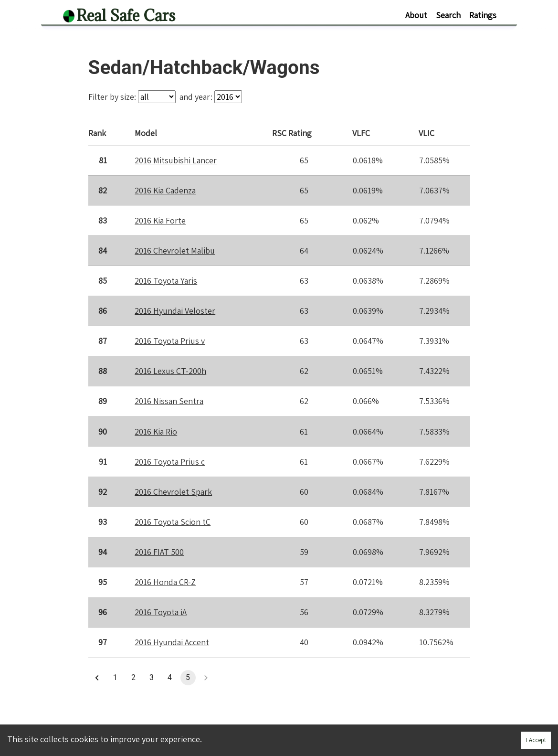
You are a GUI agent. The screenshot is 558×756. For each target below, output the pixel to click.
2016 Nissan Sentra (169, 401)
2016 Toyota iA (161, 612)
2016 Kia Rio (156, 431)
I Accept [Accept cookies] (536, 740)
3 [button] (152, 678)
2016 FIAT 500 (159, 552)
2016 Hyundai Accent (172, 642)
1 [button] (116, 678)
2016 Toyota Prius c (170, 462)
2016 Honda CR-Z (165, 582)
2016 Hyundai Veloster (175, 311)
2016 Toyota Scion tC (173, 522)
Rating (293, 133)
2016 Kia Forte (160, 220)
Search (448, 15)
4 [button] (170, 678)
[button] (97, 678)
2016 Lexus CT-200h (170, 371)
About (416, 15)
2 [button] (134, 678)
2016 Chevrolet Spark (173, 492)
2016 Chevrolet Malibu (175, 250)
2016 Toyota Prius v (170, 341)
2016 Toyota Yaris (166, 281)
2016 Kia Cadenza (165, 190)
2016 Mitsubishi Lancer (176, 160)
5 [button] (188, 678)
